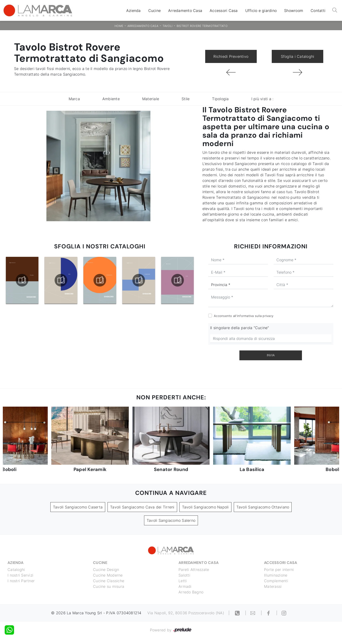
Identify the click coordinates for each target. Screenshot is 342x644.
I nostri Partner (21, 581)
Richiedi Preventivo (231, 56)
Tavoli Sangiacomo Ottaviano (263, 507)
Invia (271, 355)
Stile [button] (186, 99)
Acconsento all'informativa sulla (244, 316)
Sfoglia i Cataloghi (298, 56)
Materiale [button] (151, 99)
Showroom (294, 11)
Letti (183, 581)
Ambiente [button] (111, 99)
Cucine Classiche (109, 581)
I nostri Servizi (20, 575)
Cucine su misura (109, 586)
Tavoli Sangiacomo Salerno (171, 520)
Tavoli (168, 26)
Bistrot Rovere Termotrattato (202, 26)
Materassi (273, 586)
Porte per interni (279, 570)
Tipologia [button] (220, 99)
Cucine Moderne (108, 575)
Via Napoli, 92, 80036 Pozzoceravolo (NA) (186, 613)
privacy (268, 316)
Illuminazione (276, 575)
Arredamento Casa (185, 11)
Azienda (134, 11)
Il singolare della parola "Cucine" (240, 328)
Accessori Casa (224, 11)
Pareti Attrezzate (194, 570)
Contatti (318, 11)
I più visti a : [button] (262, 99)
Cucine (155, 11)
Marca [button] (74, 99)
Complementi (276, 581)
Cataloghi (16, 570)
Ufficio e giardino (261, 11)
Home (119, 26)
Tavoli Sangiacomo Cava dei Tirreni (142, 507)
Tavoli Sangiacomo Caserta (78, 507)
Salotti (184, 575)
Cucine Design (106, 570)
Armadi (185, 586)
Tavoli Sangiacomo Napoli (205, 507)
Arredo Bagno (191, 592)
